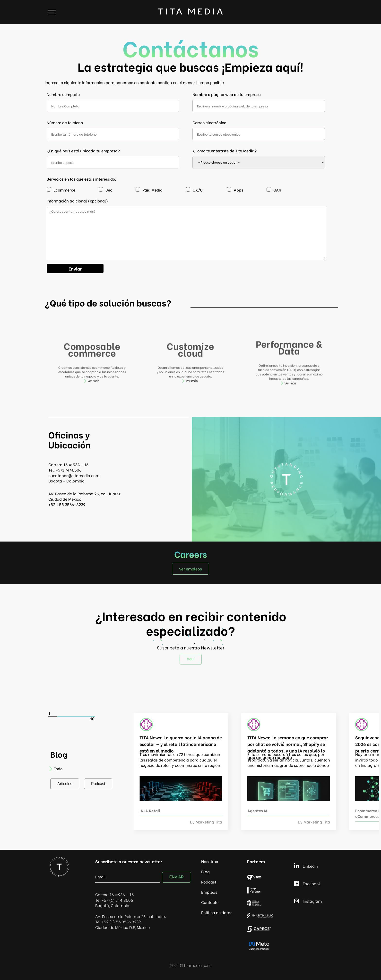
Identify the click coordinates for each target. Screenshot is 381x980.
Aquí (191, 659)
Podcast (98, 784)
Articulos (65, 784)
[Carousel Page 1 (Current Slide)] (53, 716)
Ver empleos (190, 569)
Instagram (307, 901)
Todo (56, 768)
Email (100, 877)
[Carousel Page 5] (90, 716)
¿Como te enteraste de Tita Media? (225, 151)
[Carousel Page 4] (81, 716)
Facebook (307, 883)
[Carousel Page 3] (71, 716)
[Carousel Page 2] (62, 716)
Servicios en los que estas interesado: (81, 179)
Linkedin (305, 866)
